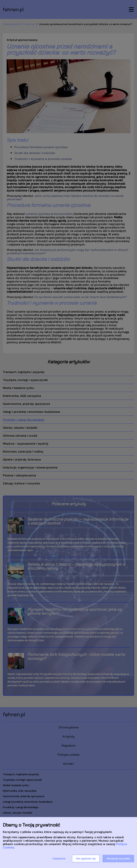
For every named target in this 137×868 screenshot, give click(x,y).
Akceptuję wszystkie (118, 859)
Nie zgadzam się (86, 859)
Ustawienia (59, 859)
